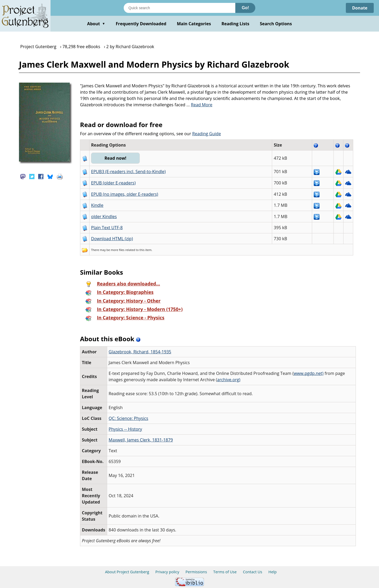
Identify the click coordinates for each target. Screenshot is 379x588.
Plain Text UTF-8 (107, 228)
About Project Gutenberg (127, 572)
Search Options (276, 24)
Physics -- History (125, 429)
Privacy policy (167, 572)
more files (118, 250)
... (199, 105)
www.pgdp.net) (309, 373)
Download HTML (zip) (112, 239)
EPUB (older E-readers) (113, 183)
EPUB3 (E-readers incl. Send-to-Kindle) (128, 172)
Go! (245, 8)
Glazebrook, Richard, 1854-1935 (140, 352)
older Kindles (104, 217)
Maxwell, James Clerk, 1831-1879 (141, 440)
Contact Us (253, 572)
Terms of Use (225, 572)
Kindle (97, 205)
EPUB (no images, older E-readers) (125, 194)
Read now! (115, 158)
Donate (360, 8)
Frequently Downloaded (141, 24)
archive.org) (229, 380)
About (96, 24)
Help (273, 572)
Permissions (196, 572)
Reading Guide (206, 134)
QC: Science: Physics (128, 418)
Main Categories (194, 24)
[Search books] (179, 8)
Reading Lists (236, 24)
